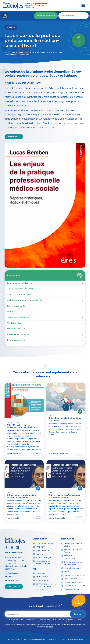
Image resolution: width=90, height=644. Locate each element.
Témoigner (40, 573)
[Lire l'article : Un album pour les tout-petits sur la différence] (66, 420)
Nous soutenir (42, 577)
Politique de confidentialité (34, 640)
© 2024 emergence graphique (72, 640)
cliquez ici (49, 627)
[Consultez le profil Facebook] (6, 547)
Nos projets (41, 547)
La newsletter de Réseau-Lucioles (43, 562)
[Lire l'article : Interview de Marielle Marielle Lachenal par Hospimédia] (24, 491)
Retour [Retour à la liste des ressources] (12, 27)
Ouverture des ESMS (16, 329)
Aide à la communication (19, 295)
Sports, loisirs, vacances (18, 317)
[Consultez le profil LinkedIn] (17, 547)
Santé (10, 312)
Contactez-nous (14, 586)
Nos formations (42, 551)
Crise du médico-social (18, 335)
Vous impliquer (42, 580)
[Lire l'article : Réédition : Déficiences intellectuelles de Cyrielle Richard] (24, 420)
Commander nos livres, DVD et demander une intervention (46, 587)
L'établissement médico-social (33, 52)
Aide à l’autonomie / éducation (73, 551)
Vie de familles (14, 323)
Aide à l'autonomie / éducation (22, 289)
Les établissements (16, 306)
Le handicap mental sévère (20, 283)
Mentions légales (13, 640)
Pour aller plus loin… (16, 340)
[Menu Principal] (83, 5)
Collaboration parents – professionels (24, 300)
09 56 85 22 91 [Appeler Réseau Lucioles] (12, 581)
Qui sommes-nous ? (44, 544)
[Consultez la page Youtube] (12, 547)
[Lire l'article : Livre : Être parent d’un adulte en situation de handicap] (66, 491)
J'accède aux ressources (45, 16)
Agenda (39, 554)
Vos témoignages (43, 558)
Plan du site (53, 640)
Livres (48, 52)
